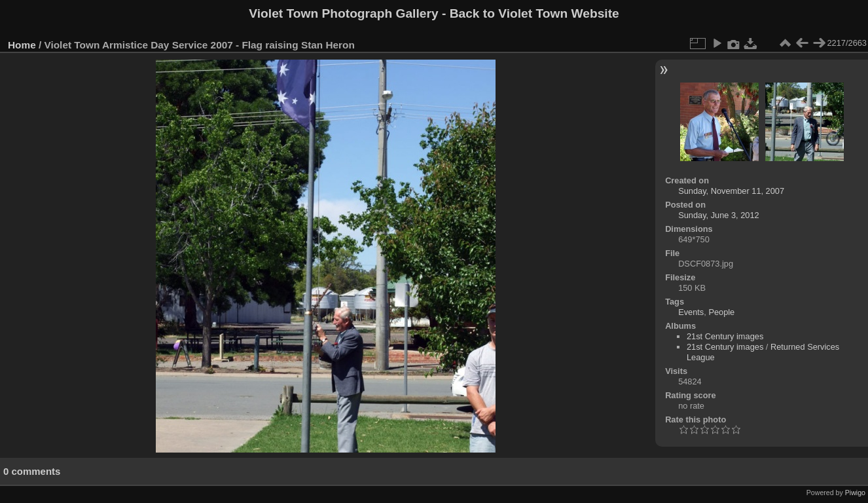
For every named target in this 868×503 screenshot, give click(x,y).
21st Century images (725, 336)
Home (22, 45)
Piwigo (855, 493)
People (721, 312)
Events (691, 312)
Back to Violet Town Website (534, 13)
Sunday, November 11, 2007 (731, 191)
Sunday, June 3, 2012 (719, 215)
